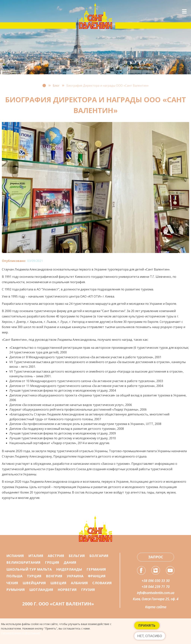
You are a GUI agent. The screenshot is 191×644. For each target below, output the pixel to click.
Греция (52, 562)
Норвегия (67, 590)
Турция (34, 576)
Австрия (56, 556)
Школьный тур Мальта (29, 569)
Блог (56, 86)
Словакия (102, 583)
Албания (79, 583)
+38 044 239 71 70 (156, 587)
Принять (147, 628)
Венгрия (54, 576)
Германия (96, 569)
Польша (14, 576)
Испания (15, 556)
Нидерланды (69, 569)
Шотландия (41, 590)
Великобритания (23, 562)
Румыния (16, 590)
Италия (36, 556)
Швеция (58, 583)
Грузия (88, 590)
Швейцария (34, 583)
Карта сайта (156, 607)
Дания (70, 562)
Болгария (99, 556)
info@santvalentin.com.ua (156, 593)
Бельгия (77, 556)
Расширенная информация (21, 635)
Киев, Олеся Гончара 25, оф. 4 (156, 599)
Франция (97, 576)
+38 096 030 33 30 (156, 581)
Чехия (12, 583)
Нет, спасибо (150, 638)
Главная (44, 86)
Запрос (156, 557)
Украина (75, 576)
